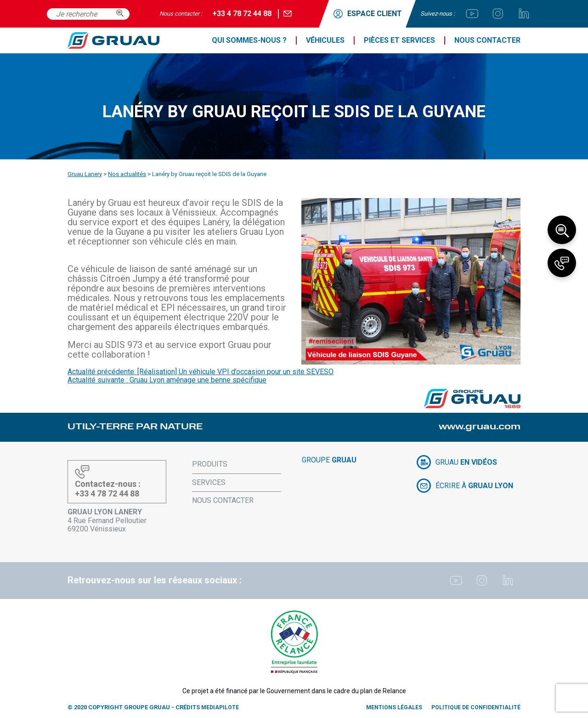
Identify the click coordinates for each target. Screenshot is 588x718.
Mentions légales (394, 707)
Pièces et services (399, 40)
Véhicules (325, 40)
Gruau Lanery (85, 174)
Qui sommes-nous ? (249, 40)
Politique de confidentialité (476, 707)
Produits (210, 464)
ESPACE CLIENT (368, 14)
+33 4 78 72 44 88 (242, 14)
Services (209, 482)
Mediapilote (220, 707)
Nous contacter (487, 40)
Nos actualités (127, 174)
